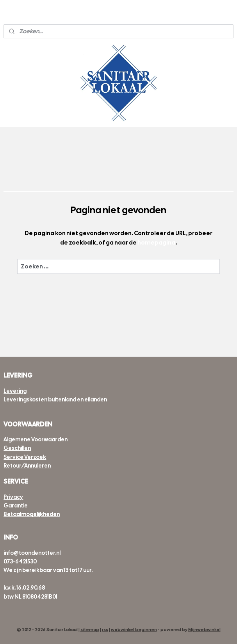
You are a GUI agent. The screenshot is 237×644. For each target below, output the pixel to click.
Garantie (16, 505)
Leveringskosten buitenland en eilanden (55, 399)
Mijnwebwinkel (204, 630)
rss (105, 630)
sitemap (90, 630)
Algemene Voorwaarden (36, 439)
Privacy (13, 497)
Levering (15, 391)
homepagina (156, 243)
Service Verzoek (25, 457)
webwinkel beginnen (134, 630)
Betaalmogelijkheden (32, 514)
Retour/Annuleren (27, 466)
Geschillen (17, 448)
